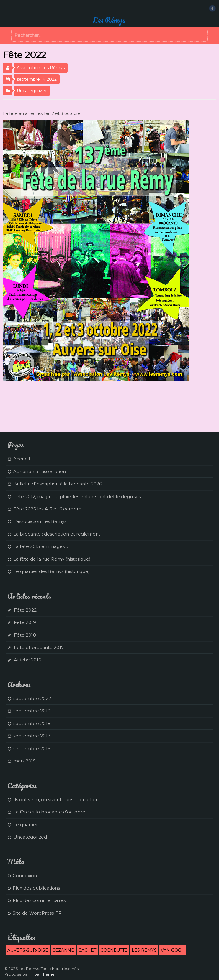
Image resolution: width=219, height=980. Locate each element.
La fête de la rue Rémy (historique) (52, 559)
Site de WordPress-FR (37, 913)
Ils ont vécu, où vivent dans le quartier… (57, 799)
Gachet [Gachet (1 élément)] (87, 950)
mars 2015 (24, 761)
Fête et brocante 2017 (39, 647)
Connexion (25, 876)
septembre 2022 (32, 698)
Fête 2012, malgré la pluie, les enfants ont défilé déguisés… (79, 496)
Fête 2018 (25, 635)
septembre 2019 (32, 711)
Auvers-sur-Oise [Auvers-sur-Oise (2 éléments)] (28, 950)
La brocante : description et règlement (57, 534)
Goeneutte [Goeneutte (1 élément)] (114, 950)
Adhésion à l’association (40, 471)
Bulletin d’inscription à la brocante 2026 (58, 484)
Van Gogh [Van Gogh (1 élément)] (173, 950)
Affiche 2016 (27, 660)
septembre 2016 (32, 748)
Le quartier (26, 825)
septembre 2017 (32, 736)
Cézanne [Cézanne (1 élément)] (63, 950)
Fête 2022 (25, 610)
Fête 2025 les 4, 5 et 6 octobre (47, 509)
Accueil (22, 459)
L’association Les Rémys (40, 521)
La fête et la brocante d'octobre (49, 812)
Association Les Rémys (41, 68)
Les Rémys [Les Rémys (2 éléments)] (144, 950)
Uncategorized (32, 91)
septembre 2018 (32, 723)
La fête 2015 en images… (41, 546)
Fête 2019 (25, 622)
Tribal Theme (42, 974)
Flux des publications (36, 888)
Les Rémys (109, 20)
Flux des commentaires (39, 900)
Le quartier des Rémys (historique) (52, 571)
